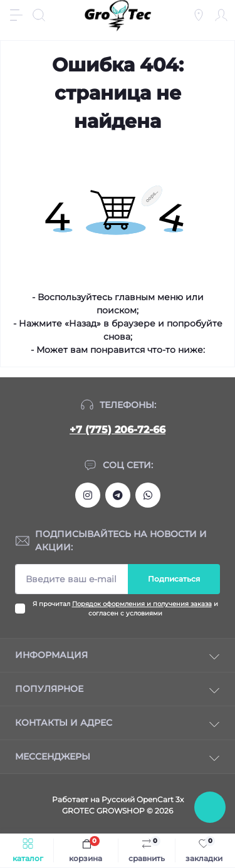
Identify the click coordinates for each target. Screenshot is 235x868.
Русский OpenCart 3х (143, 799)
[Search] (39, 15)
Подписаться (174, 579)
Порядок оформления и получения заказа (142, 604)
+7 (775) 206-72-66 (118, 430)
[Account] (221, 15)
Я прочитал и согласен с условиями (125, 609)
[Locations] (199, 15)
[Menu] (16, 15)
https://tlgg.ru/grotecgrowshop (118, 495)
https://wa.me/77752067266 (148, 495)
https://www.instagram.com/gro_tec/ (88, 495)
